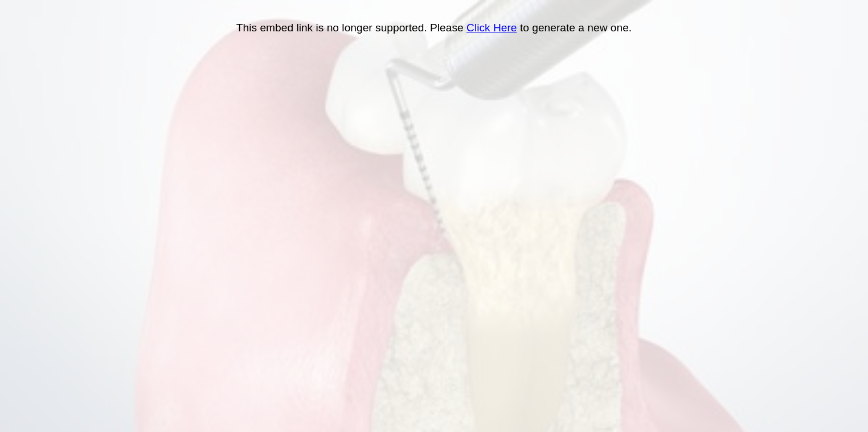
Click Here (492, 28)
